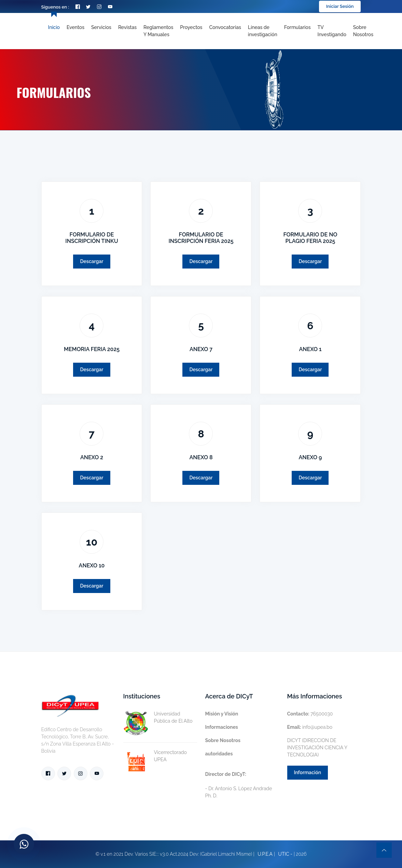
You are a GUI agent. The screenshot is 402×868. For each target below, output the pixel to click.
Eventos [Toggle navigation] (75, 27)
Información (308, 772)
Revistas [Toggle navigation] (127, 27)
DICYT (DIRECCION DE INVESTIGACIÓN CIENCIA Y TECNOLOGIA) (317, 748)
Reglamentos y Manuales (158, 31)
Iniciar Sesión (340, 6)
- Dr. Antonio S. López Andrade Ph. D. (239, 785)
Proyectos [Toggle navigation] (191, 27)
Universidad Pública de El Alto (158, 718)
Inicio (54, 27)
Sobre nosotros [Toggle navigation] (363, 31)
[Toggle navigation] (263, 31)
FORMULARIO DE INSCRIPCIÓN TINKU (92, 238)
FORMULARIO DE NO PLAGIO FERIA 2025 (310, 238)
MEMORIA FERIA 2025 (92, 349)
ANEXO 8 (201, 457)
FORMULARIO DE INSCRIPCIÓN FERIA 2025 (201, 238)
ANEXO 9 (310, 457)
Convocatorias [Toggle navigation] (225, 27)
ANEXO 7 (201, 349)
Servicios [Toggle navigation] (101, 27)
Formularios (297, 27)
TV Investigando (332, 31)
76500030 (310, 714)
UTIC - (285, 854)
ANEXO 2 (92, 457)
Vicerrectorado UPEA (155, 756)
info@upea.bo (310, 727)
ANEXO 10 (92, 566)
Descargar (92, 261)
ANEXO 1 (310, 349)
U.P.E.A (265, 854)
